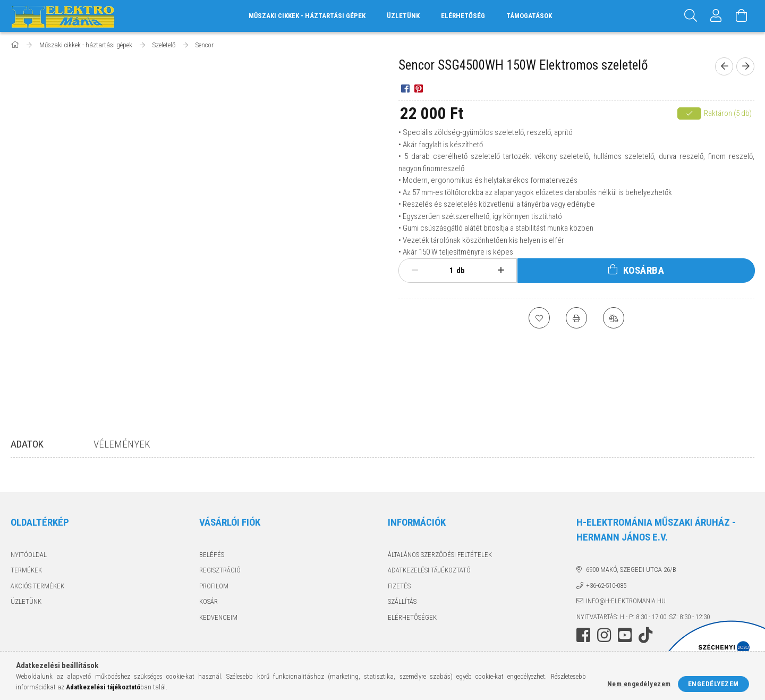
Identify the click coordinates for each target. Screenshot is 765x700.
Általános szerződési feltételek (440, 555)
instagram (604, 635)
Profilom (214, 586)
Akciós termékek (37, 586)
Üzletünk (403, 16)
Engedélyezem (713, 684)
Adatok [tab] (27, 444)
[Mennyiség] (446, 271)
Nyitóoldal (29, 555)
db (461, 271)
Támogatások (529, 16)
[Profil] (716, 16)
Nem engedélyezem (639, 684)
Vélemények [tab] (122, 444)
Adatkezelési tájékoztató (429, 570)
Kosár (209, 601)
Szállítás (402, 601)
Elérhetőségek (412, 617)
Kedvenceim (218, 617)
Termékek (26, 570)
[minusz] (415, 271)
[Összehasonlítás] (614, 318)
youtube (625, 635)
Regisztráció (220, 570)
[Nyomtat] (576, 318)
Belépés (212, 555)
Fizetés (399, 586)
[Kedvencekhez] (539, 318)
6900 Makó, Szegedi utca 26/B (631, 570)
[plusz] (501, 271)
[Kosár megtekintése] (742, 16)
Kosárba (644, 270)
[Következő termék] (745, 66)
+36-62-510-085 (606, 585)
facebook (583, 635)
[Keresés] (691, 16)
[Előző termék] (724, 66)
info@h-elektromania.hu (626, 601)
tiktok (649, 635)
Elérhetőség (463, 16)
